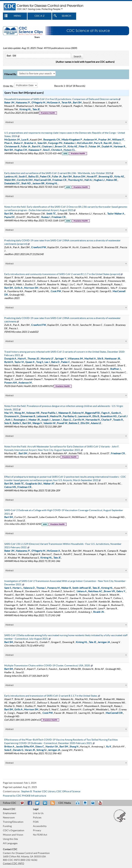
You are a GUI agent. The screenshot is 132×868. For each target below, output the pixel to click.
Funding (7, 826)
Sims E (46, 149)
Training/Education (13, 821)
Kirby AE (72, 146)
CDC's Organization (14, 830)
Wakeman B (64, 412)
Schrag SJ (41, 749)
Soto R (8, 423)
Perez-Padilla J (49, 412)
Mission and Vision (13, 834)
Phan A (8, 143)
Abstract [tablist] (9, 122)
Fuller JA (26, 146)
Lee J (47, 362)
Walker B (66, 587)
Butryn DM (79, 176)
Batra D (55, 362)
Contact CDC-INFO (13, 863)
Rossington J (20, 419)
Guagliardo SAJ (34, 483)
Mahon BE (112, 179)
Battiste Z (74, 423)
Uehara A (82, 591)
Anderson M (90, 139)
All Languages (10, 843)
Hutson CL (69, 149)
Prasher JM (104, 139)
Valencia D (29, 587)
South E (23, 176)
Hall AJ (88, 179)
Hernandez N (93, 419)
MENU (17, 16)
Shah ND (26, 183)
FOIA (36, 821)
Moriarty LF (47, 358)
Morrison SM (31, 287)
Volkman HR (33, 412)
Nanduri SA (52, 746)
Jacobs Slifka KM (25, 746)
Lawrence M (84, 416)
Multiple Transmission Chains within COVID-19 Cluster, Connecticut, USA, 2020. (47, 665)
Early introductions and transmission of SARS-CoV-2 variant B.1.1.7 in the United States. (51, 695)
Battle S (17, 423)
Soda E (8, 749)
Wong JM (20, 412)
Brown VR (109, 591)
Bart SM (77, 102)
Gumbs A (116, 412)
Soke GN (42, 143)
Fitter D (83, 146)
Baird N (36, 146)
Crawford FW (38, 247)
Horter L (17, 587)
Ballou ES (33, 176)
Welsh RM (10, 179)
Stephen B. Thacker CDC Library (38, 791)
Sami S (8, 587)
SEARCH (66, 16)
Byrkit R (9, 362)
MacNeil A (90, 358)
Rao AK (108, 143)
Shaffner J (115, 368)
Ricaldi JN (99, 611)
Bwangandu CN (52, 139)
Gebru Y (121, 591)
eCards (93, 804)
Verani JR (30, 749)
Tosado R (118, 419)
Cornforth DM (25, 179)
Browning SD (106, 176)
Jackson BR (38, 183)
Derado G (18, 749)
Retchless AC (95, 591)
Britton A (9, 746)
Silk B (100, 358)
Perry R (98, 143)
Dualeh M (107, 146)
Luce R (25, 139)
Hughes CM (21, 149)
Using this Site (10, 838)
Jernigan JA (104, 642)
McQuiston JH (12, 139)
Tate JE (36, 109)
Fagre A (106, 412)
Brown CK (60, 146)
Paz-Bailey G (70, 416)
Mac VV (9, 412)
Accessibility (40, 826)
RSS (52, 804)
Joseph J (46, 419)
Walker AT (49, 483)
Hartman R (119, 146)
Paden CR (45, 176)
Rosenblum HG (109, 416)
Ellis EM (85, 423)
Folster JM (94, 146)
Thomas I (41, 587)
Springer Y (61, 358)
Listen (78, 804)
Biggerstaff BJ (92, 412)
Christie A (57, 149)
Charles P (106, 419)
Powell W (62, 423)
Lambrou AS (11, 176)
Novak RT (92, 176)
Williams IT (118, 139)
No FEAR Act (40, 834)
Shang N (74, 746)
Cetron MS (10, 487)
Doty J (117, 143)
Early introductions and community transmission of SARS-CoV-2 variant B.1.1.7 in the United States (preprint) (62, 274)
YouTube (102, 804)
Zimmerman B (28, 416)
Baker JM (9, 102)
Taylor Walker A (116, 213)
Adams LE (96, 423)
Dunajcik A (10, 358)
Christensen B (12, 146)
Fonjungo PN (55, 143)
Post (45, 804)
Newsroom (9, 817)
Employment (10, 813)
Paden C (65, 362)
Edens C (40, 746)
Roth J (9, 419)
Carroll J (123, 416)
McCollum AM (85, 143)
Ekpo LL (67, 419)
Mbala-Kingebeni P (72, 139)
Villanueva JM (75, 358)
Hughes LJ (99, 179)
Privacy (37, 830)
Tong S (40, 362)
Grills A (18, 287)
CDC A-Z (40, 16)
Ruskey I (46, 217)
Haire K (22, 358)
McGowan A (53, 102)
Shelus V (18, 143)
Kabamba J (70, 143)
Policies (37, 817)
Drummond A (12, 416)
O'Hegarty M (38, 102)
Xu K (109, 746)
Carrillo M (78, 419)
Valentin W (49, 423)
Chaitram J (48, 146)
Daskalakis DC (12, 183)
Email (22, 804)
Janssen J (57, 419)
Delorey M (78, 412)
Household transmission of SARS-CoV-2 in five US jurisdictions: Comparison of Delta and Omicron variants (61, 99)
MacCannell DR (42, 179)
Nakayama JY (23, 102)
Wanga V (37, 423)
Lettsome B (42, 416)
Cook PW (56, 291)
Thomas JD (33, 358)
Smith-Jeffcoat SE (82, 587)
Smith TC (51, 213)
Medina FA (56, 416)
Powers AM (11, 382)
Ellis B (96, 416)
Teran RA (66, 102)
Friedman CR (59, 179)
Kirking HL (25, 109)
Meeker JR (34, 419)
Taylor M (19, 362)
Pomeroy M (53, 587)
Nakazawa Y (35, 149)
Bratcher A (30, 143)
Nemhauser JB (112, 358)
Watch (86, 804)
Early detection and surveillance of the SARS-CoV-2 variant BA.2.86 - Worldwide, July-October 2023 (58, 173)
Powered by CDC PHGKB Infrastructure (24, 795)
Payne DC (10, 217)
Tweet (38, 804)
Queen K (30, 362)
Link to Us (38, 813)
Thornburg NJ (75, 179)
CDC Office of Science (68, 791)
